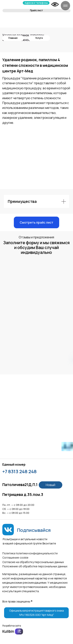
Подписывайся (34, 530)
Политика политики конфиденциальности (30, 553)
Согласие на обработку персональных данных (33, 562)
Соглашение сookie (15, 558)
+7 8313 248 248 (19, 471)
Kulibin (8, 631)
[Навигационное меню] (65, 6)
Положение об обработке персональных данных (35, 566)
